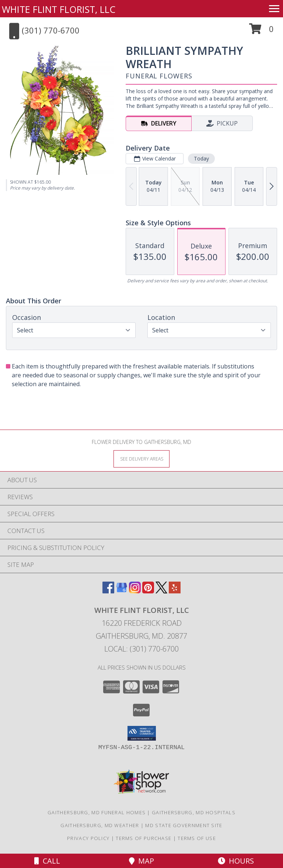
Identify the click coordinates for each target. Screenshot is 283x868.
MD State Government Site (184, 825)
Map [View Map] (141, 861)
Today (201, 158)
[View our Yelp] (175, 591)
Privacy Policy (88, 838)
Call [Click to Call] (47, 861)
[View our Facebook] (108, 591)
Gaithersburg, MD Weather (100, 825)
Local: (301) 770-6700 (141, 649)
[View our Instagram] (135, 591)
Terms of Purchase (144, 838)
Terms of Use (197, 838)
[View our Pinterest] (148, 591)
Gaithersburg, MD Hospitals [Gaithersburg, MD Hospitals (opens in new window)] (194, 812)
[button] (261, 31)
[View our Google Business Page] (122, 591)
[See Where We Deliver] (141, 458)
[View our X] (161, 591)
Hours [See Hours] (236, 861)
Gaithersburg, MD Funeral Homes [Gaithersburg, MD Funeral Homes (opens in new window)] (97, 812)
